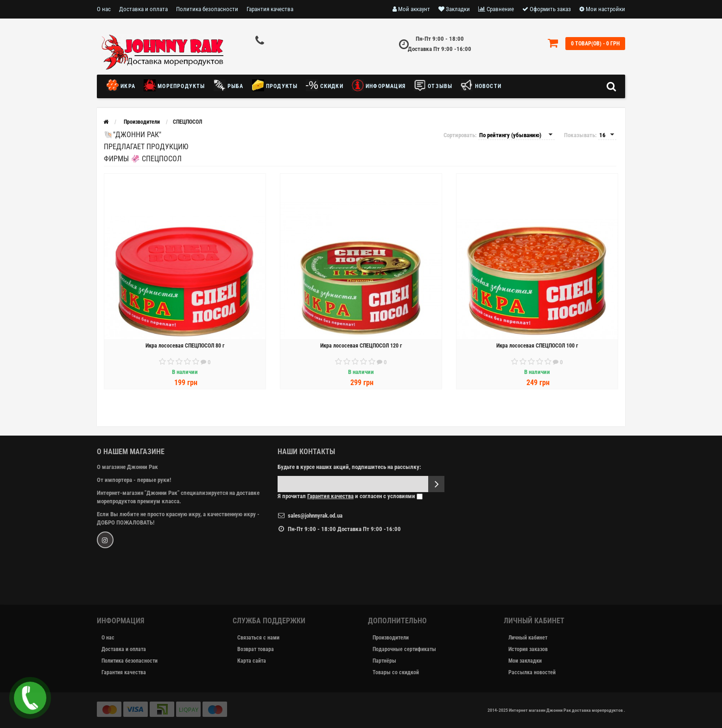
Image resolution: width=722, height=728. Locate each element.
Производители (391, 638)
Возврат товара (256, 649)
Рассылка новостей (532, 672)
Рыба (229, 85)
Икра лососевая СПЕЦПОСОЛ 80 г (185, 346)
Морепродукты (174, 85)
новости (481, 85)
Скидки (324, 85)
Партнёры (384, 661)
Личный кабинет (528, 638)
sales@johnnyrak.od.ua (315, 516)
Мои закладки (525, 661)
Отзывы (433, 85)
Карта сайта (252, 661)
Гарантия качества (270, 9)
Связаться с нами (258, 638)
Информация (379, 85)
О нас (104, 9)
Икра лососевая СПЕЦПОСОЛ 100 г (537, 346)
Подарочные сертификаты (404, 649)
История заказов (528, 649)
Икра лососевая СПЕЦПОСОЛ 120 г (361, 346)
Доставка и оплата (143, 9)
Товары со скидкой (396, 672)
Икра (123, 85)
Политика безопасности (207, 9)
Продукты (275, 85)
